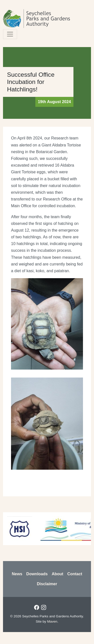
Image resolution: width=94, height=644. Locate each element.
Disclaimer (47, 584)
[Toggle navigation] (10, 34)
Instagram (44, 607)
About (57, 574)
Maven (52, 621)
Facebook (37, 607)
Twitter (58, 607)
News (17, 574)
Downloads (37, 574)
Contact (75, 574)
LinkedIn (51, 607)
